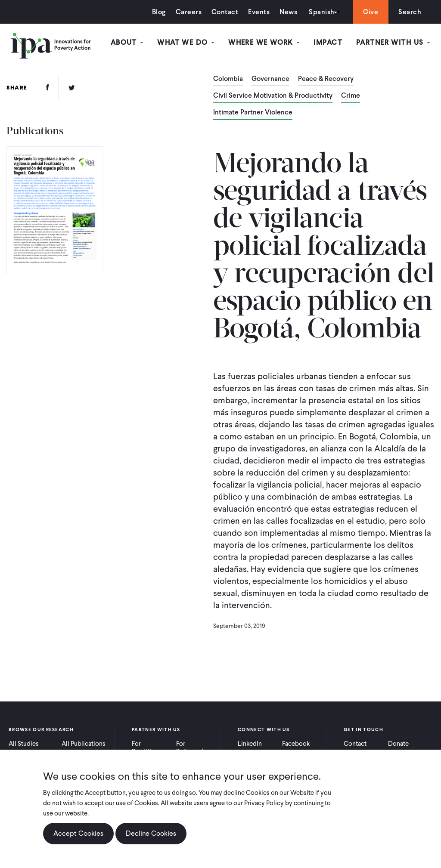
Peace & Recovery (326, 79)
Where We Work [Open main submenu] (264, 42)
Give (371, 12)
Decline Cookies (151, 839)
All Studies (24, 744)
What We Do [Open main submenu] (186, 42)
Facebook (296, 744)
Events (259, 12)
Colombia (228, 79)
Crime (351, 96)
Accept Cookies (78, 839)
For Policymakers (195, 748)
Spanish (321, 12)
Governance (270, 79)
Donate (398, 744)
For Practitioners (150, 748)
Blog (159, 12)
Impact (328, 42)
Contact (225, 12)
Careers (189, 12)
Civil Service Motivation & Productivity (273, 96)
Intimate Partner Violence (253, 113)
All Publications (84, 744)
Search (410, 12)
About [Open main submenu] (127, 42)
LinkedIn (250, 744)
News (288, 12)
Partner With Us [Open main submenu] (393, 42)
